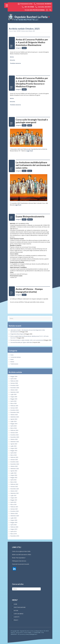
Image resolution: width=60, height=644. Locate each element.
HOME (15, 604)
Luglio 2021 (13, 496)
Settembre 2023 (15, 442)
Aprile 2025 (13, 401)
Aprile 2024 (13, 426)
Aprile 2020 (13, 525)
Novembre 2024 (15, 412)
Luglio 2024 (13, 421)
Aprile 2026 (13, 379)
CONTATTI (17, 617)
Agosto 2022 (14, 471)
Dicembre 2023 (14, 435)
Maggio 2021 (14, 500)
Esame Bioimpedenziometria (30, 216)
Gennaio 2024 (14, 433)
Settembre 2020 (15, 516)
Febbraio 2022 (14, 484)
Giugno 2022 (14, 475)
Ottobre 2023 (14, 439)
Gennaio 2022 (14, 487)
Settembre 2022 (15, 469)
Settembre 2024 (15, 417)
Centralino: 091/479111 (43, 7)
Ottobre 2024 (14, 415)
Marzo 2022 (14, 482)
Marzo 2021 (14, 505)
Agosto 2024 (14, 419)
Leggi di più (29, 151)
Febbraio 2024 (14, 430)
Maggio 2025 (14, 399)
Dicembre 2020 (14, 511)
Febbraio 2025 (14, 406)
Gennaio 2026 (14, 383)
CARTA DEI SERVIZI (19, 614)
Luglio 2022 (13, 473)
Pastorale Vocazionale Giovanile (21, 564)
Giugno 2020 (14, 520)
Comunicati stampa (16, 357)
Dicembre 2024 (14, 410)
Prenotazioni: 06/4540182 (43, 4)
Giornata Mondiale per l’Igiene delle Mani (21, 342)
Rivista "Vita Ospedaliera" (19, 558)
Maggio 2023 (14, 451)
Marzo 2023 (14, 455)
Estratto (12, 60)
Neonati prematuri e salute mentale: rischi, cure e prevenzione (27, 340)
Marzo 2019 (14, 534)
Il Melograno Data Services (19, 561)
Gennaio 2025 (14, 408)
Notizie (30, 219)
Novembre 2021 (15, 489)
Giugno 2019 (14, 529)
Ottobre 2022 (14, 466)
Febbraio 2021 (14, 507)
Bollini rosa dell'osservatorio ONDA (22, 555)
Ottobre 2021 (14, 491)
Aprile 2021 (13, 502)
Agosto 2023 (14, 444)
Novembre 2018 (15, 536)
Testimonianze (14, 364)
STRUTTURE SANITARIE (20, 607)
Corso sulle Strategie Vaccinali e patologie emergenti (32, 121)
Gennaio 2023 (14, 460)
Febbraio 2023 (14, 457)
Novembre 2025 (15, 388)
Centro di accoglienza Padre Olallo (21, 551)
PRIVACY (16, 620)
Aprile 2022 (13, 480)
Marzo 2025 (14, 403)
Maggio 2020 (14, 522)
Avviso (12, 57)
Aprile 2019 (13, 531)
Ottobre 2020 (14, 513)
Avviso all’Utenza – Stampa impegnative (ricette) (29, 290)
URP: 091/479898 (28, 7)
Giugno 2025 (14, 397)
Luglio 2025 (13, 394)
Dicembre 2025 (14, 385)
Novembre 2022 (15, 464)
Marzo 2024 (14, 428)
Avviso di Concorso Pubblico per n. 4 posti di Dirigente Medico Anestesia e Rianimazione (32, 42)
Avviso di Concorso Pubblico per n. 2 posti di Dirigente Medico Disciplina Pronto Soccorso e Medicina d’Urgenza (32, 82)
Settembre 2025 (15, 392)
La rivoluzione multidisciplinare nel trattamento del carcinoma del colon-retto (33, 165)
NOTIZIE (19, 31)
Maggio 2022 (14, 478)
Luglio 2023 (13, 446)
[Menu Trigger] (7, 5)
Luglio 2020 (13, 518)
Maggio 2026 (14, 376)
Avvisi (24, 125)
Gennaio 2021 (14, 509)
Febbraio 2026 (14, 381)
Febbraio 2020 (14, 527)
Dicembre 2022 (14, 462)
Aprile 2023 (13, 453)
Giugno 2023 (14, 448)
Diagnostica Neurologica (17, 334)
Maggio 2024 (14, 424)
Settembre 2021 (15, 493)
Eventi (24, 48)
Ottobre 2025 (14, 390)
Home (15, 31)
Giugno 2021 (14, 498)
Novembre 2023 (15, 437)
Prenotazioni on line (25, 4)
